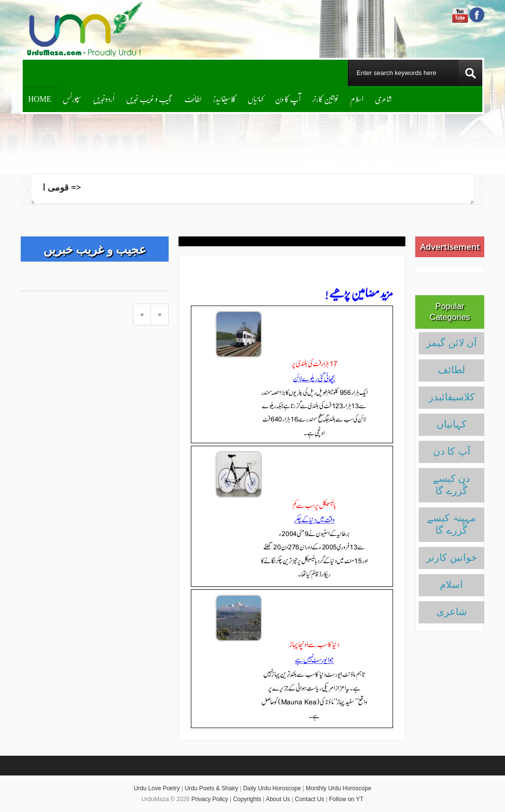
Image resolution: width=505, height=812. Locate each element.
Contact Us (309, 799)
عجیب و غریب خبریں (149, 98)
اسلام (357, 98)
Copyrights (247, 799)
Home (40, 98)
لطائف (193, 98)
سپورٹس (72, 98)
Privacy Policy (210, 799)
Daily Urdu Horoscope (272, 788)
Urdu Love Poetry (157, 788)
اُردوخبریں (104, 98)
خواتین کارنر (325, 98)
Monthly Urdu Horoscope (339, 788)
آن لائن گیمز (451, 343)
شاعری (383, 98)
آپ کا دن (288, 98)
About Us (278, 799)
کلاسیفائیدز (225, 98)
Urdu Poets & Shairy (211, 788)
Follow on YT (346, 799)
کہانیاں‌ (256, 98)
